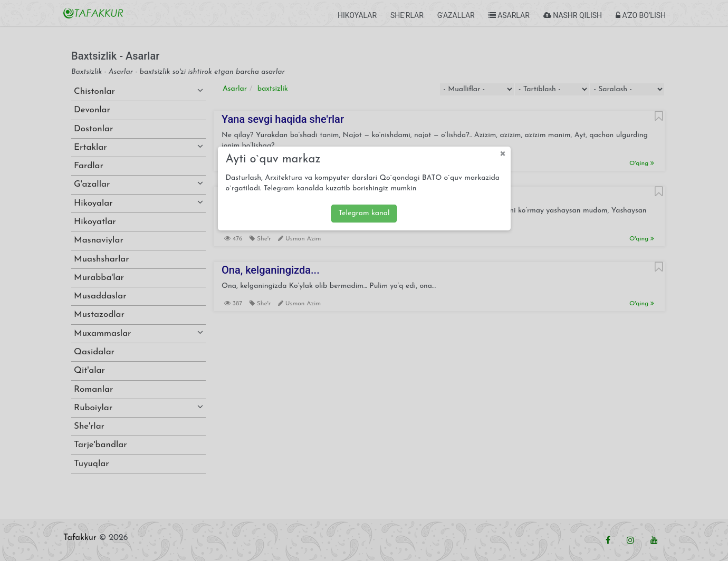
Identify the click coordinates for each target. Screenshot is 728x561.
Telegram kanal (364, 213)
